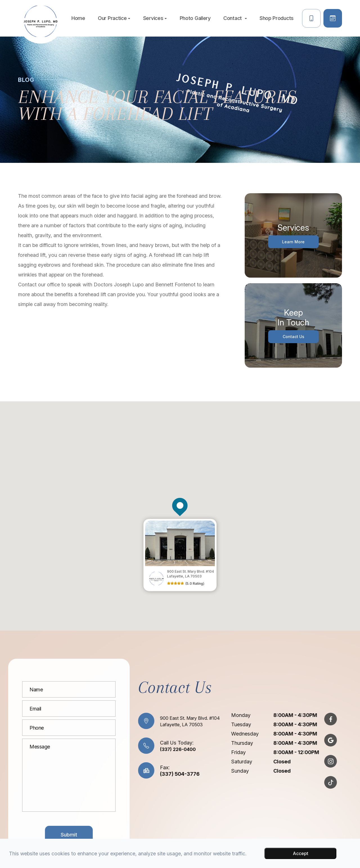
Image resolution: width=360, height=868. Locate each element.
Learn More (293, 242)
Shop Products (277, 18)
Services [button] (155, 18)
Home (78, 18)
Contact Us (293, 337)
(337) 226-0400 (154, 749)
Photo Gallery (195, 18)
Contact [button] (235, 18)
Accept (301, 853)
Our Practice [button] (114, 18)
